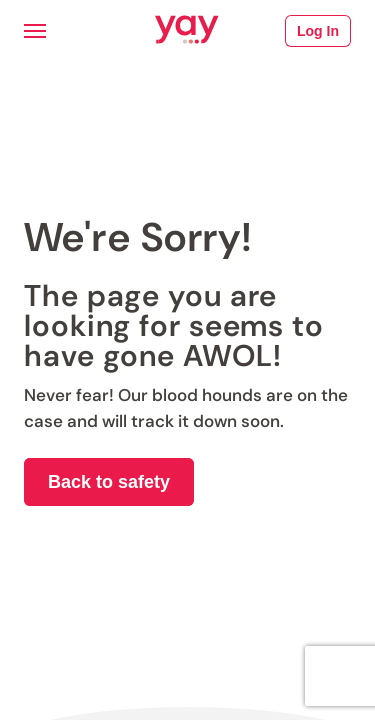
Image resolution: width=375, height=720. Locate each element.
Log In (318, 31)
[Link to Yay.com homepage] (187, 31)
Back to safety (109, 482)
